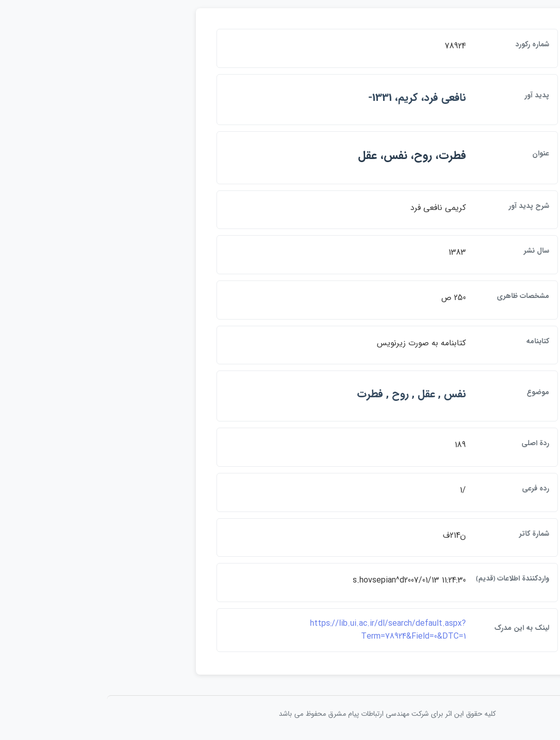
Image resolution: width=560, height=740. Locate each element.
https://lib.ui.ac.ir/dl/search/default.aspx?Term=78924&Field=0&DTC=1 (281, 630)
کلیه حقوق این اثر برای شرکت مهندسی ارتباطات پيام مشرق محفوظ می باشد (280, 714)
